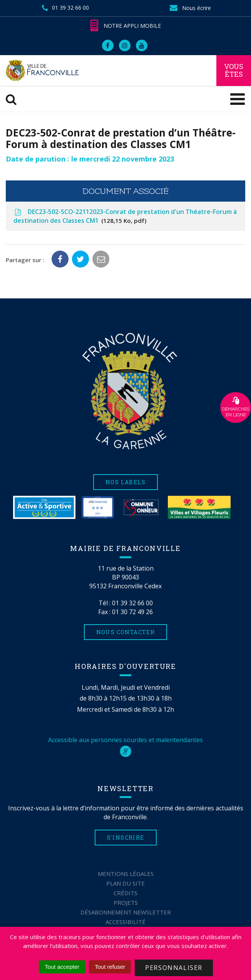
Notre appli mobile (126, 26)
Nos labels (125, 482)
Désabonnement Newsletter (126, 912)
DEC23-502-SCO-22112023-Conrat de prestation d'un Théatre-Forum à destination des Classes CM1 (125, 216)
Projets (126, 903)
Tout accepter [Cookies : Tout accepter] (62, 967)
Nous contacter (126, 632)
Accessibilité (125, 922)
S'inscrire (126, 838)
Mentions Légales (126, 874)
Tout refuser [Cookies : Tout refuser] (110, 967)
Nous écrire (190, 8)
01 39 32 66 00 (132, 603)
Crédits (125, 893)
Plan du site (125, 883)
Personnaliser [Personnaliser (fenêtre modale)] (174, 968)
